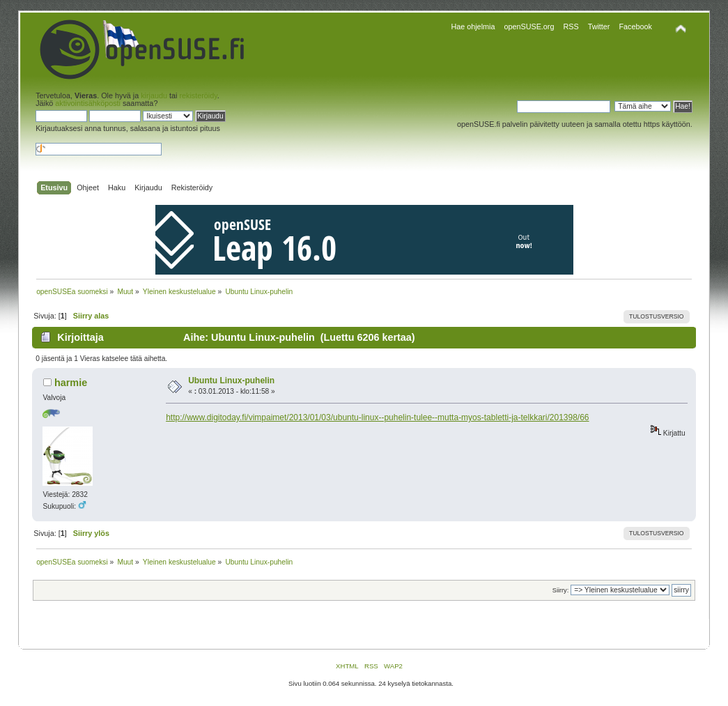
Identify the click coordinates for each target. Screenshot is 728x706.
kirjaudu (154, 95)
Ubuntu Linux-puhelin (231, 381)
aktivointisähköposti (88, 103)
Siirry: (560, 590)
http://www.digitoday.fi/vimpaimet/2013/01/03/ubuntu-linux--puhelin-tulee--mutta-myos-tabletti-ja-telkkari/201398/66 (377, 417)
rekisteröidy (198, 95)
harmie (71, 383)
